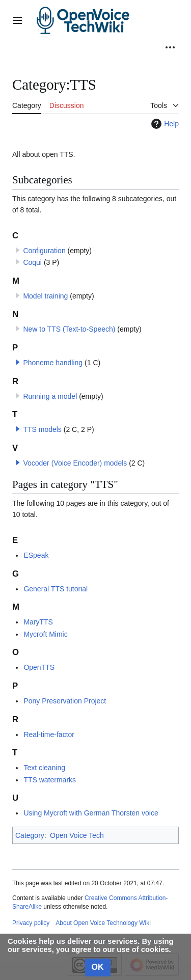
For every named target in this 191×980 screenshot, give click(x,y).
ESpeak (36, 555)
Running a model (50, 396)
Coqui (32, 262)
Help (164, 124)
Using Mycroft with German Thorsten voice (91, 813)
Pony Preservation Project (65, 701)
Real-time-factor (49, 734)
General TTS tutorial (56, 589)
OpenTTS (39, 667)
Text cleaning (44, 768)
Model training (45, 296)
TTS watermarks (50, 780)
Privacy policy (31, 923)
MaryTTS (38, 622)
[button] (18, 362)
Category (30, 835)
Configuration (44, 251)
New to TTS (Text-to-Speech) (69, 329)
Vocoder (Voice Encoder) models (75, 463)
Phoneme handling (53, 363)
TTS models (42, 429)
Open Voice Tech (77, 835)
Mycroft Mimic (45, 634)
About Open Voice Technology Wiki (103, 923)
